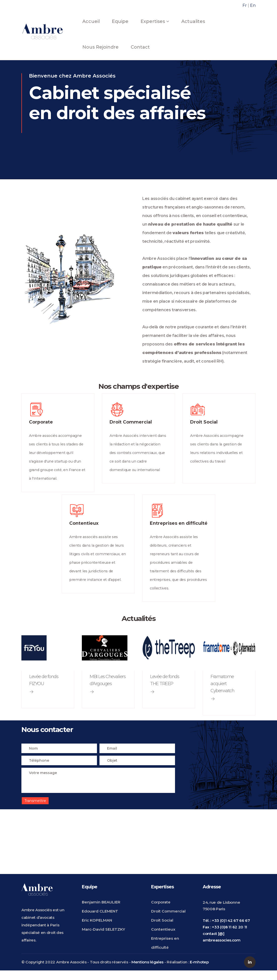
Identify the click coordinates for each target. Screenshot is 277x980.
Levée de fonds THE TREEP (165, 689)
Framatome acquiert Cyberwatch (222, 693)
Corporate (161, 911)
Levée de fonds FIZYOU (44, 689)
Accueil (91, 21)
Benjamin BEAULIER (101, 911)
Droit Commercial (168, 920)
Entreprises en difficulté (165, 952)
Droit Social (162, 930)
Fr (245, 5)
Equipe (120, 21)
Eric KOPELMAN (97, 930)
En (253, 5)
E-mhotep (199, 972)
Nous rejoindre (100, 47)
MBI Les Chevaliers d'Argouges (108, 689)
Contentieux (163, 939)
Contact (140, 47)
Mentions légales (147, 972)
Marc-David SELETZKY (103, 939)
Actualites (193, 21)
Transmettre (35, 810)
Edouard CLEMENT (100, 920)
